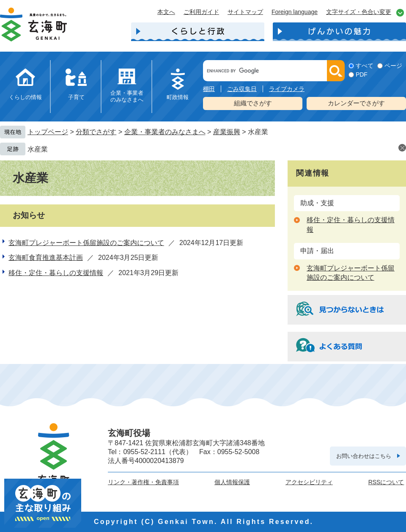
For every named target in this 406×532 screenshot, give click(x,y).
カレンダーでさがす (356, 103)
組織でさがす (253, 103)
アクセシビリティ (309, 482)
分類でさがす (96, 132)
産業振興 (227, 132)
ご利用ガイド (201, 12)
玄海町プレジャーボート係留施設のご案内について (86, 243)
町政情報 (178, 97)
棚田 (209, 89)
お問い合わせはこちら (364, 456)
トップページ (48, 132)
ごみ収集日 (242, 89)
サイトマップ (245, 12)
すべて (365, 66)
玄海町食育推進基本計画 (46, 258)
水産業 (38, 149)
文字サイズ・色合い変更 (359, 12)
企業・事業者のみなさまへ (127, 96)
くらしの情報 (25, 97)
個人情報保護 (232, 482)
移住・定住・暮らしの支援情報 (56, 273)
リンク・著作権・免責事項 (143, 482)
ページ (393, 66)
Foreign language (295, 12)
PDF (362, 74)
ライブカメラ (287, 89)
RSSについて (386, 482)
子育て (76, 97)
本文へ (166, 12)
